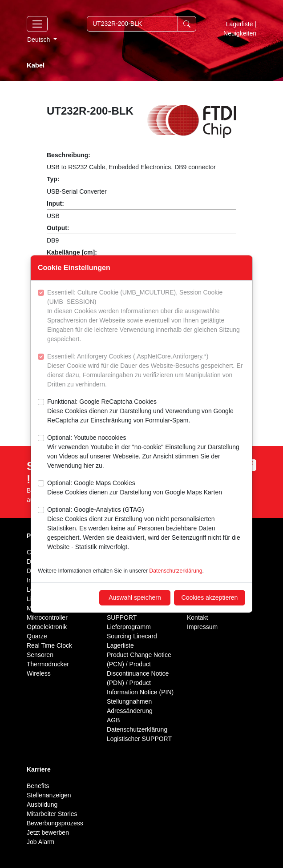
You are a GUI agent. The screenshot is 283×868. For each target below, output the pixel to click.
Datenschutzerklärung (176, 571)
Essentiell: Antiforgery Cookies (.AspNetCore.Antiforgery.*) (146, 371)
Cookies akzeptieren (210, 597)
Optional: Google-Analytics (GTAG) (146, 529)
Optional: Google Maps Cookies (135, 488)
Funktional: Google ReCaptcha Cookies (146, 412)
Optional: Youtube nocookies (146, 452)
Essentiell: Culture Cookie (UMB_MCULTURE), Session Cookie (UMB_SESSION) (146, 316)
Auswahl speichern (135, 597)
